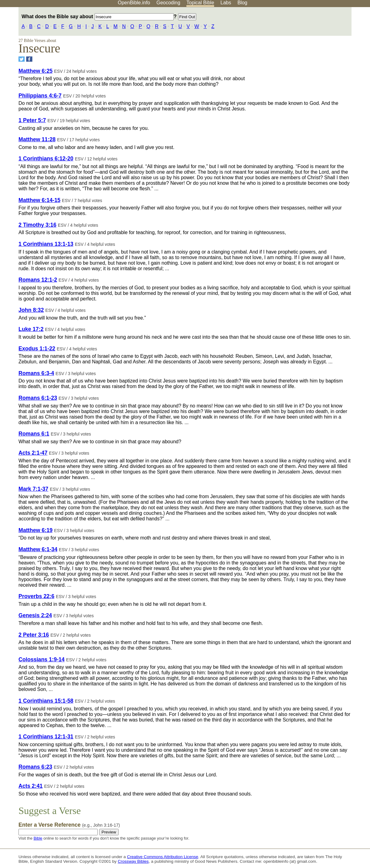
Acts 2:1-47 (33, 453)
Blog (242, 3)
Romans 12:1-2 (38, 280)
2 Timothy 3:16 (37, 225)
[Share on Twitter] (22, 59)
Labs (226, 3)
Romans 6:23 (35, 767)
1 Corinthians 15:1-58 (46, 701)
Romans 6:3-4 (36, 373)
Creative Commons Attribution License (163, 857)
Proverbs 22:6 (36, 596)
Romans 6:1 (34, 434)
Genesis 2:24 (35, 615)
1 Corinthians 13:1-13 (46, 244)
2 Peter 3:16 (34, 635)
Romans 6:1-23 (38, 398)
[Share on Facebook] (29, 59)
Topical (200, 3)
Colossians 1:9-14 (42, 659)
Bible (38, 838)
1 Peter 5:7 (32, 120)
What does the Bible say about (98, 17)
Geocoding (168, 3)
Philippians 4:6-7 (40, 96)
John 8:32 (31, 310)
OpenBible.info (134, 3)
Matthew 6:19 (35, 530)
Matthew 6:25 (35, 71)
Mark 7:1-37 (33, 489)
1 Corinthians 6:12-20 (46, 159)
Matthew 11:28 (37, 139)
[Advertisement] (308, 55)
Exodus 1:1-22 (37, 349)
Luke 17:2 (31, 329)
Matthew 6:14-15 (39, 200)
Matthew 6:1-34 (38, 549)
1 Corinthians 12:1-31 (46, 737)
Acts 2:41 (30, 786)
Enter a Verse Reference (69, 825)
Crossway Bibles (133, 861)
